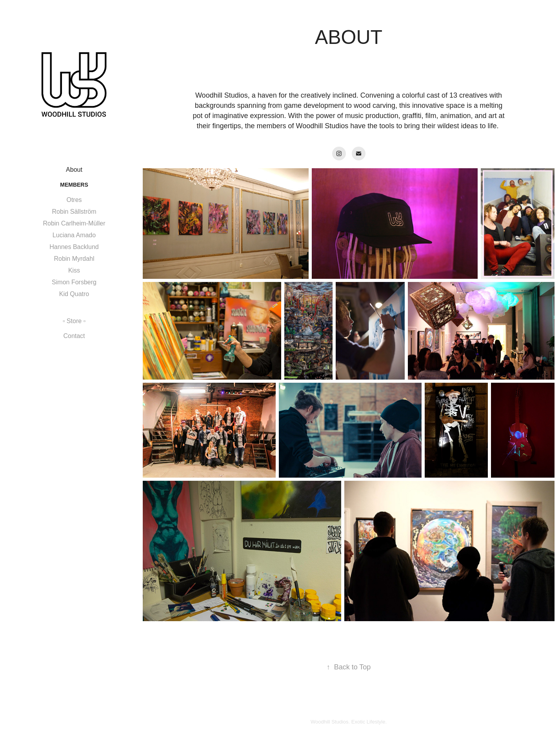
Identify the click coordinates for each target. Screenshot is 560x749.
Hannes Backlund (74, 247)
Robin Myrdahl (74, 259)
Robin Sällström (74, 212)
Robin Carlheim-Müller (74, 223)
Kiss (74, 270)
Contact (74, 336)
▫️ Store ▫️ (74, 321)
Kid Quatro (74, 294)
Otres (74, 200)
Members (74, 185)
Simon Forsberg (74, 282)
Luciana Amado (74, 235)
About (74, 170)
